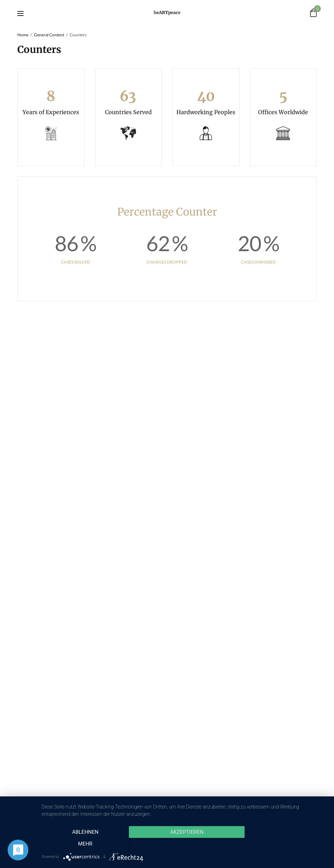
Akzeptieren (184, 844)
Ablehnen (84, 844)
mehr (284, 844)
